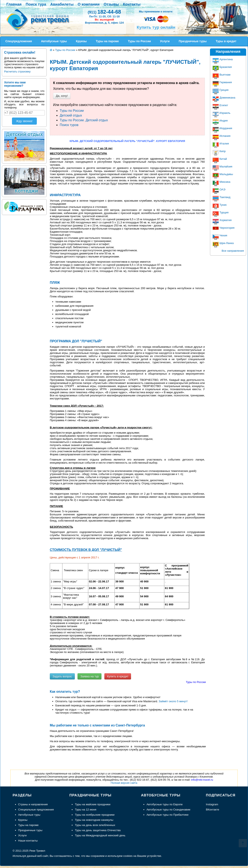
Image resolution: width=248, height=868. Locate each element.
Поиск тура (36, 4)
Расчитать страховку (17, 72)
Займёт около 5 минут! (173, 701)
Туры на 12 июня (86, 810)
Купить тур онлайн (156, 27)
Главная (14, 4)
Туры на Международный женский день (100, 835)
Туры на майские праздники (93, 804)
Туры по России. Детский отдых (84, 120)
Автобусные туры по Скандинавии (168, 810)
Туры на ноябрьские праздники (95, 815)
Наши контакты (28, 841)
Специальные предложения (36, 810)
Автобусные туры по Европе (165, 804)
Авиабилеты (62, 4)
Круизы (23, 820)
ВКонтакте (212, 810)
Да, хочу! (62, 96)
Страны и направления (33, 804)
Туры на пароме (28, 825)
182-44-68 (104, 12)
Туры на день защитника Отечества (98, 830)
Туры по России (72, 111)
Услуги (22, 835)
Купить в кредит (118, 676)
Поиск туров (69, 125)
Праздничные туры (30, 830)
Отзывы (111, 4)
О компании (89, 4)
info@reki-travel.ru (202, 780)
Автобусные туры (29, 815)
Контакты (132, 4)
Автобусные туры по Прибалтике (168, 815)
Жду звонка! (24, 121)
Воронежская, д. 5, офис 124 (104, 23)
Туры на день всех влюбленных (95, 825)
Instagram (212, 804)
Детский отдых (71, 115)
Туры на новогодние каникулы (94, 820)
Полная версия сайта (124, 783)
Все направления (233, 251)
